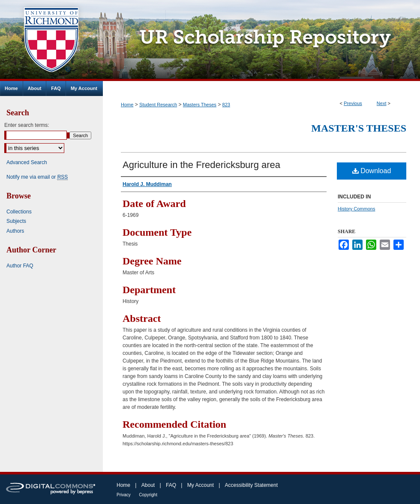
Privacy (124, 495)
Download (372, 171)
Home (127, 105)
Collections (19, 212)
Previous (353, 103)
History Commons (356, 209)
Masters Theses (200, 105)
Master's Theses (359, 128)
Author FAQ (20, 266)
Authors (15, 231)
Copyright (148, 495)
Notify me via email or (37, 177)
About (148, 485)
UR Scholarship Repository (261, 40)
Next (382, 103)
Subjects (16, 221)
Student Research (158, 105)
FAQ (171, 485)
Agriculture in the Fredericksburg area (201, 165)
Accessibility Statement (251, 485)
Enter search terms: (27, 125)
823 (226, 105)
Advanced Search (27, 162)
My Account (201, 485)
